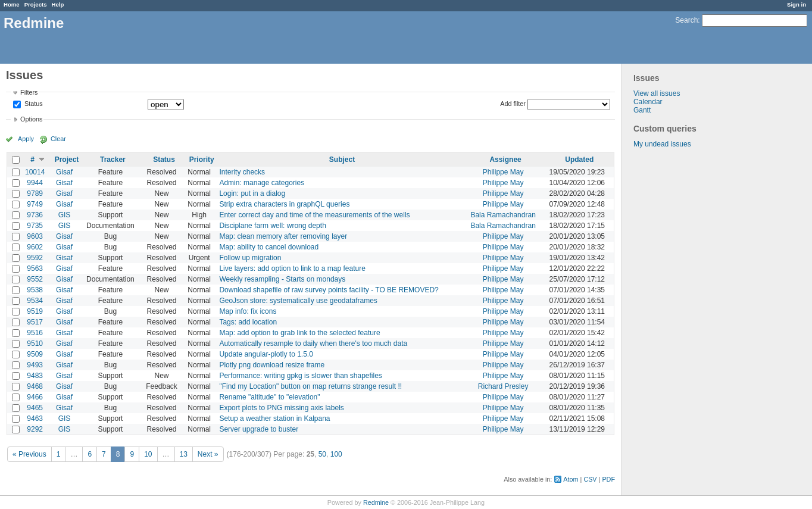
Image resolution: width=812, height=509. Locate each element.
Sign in (797, 4)
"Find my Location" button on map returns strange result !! (310, 386)
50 (322, 454)
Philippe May (503, 172)
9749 (35, 204)
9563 (35, 268)
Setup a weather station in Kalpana (274, 419)
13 (184, 454)
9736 (35, 215)
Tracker (113, 160)
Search (686, 20)
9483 (35, 376)
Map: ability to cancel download (269, 247)
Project (67, 160)
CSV (590, 479)
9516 (35, 333)
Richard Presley (503, 386)
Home (12, 4)
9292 (35, 429)
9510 (35, 344)
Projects (36, 4)
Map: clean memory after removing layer (283, 236)
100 (336, 454)
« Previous (29, 454)
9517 (35, 322)
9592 (35, 258)
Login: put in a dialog (252, 193)
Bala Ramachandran (503, 215)
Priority (202, 160)
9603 (35, 236)
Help (58, 4)
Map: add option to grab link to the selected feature (299, 333)
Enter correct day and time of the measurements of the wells (314, 215)
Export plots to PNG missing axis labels (281, 408)
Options (31, 119)
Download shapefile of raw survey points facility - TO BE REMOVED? (329, 290)
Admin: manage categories (262, 183)
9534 (35, 301)
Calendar (648, 102)
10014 (35, 172)
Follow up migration (250, 258)
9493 (35, 365)
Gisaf (64, 172)
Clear (58, 139)
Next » (208, 454)
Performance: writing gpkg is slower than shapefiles (300, 376)
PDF (608, 479)
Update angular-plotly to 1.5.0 (266, 354)
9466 (35, 397)
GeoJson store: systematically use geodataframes (298, 301)
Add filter (513, 104)
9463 (35, 419)
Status (33, 104)
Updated (579, 160)
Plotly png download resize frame (272, 365)
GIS (65, 215)
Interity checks (242, 172)
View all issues (657, 93)
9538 (35, 290)
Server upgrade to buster (259, 429)
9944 (35, 183)
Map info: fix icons (248, 311)
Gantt (642, 110)
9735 (35, 226)
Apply (26, 139)
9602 (35, 247)
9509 (35, 354)
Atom (571, 479)
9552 (35, 279)
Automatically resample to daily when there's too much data (313, 344)
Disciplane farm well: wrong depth (272, 226)
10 (148, 454)
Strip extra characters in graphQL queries (284, 204)
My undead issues (662, 144)
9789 (35, 193)
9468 (35, 386)
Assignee (505, 160)
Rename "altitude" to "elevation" (269, 397)
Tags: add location (248, 322)
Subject (342, 160)
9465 (35, 408)
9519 (35, 311)
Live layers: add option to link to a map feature (292, 268)
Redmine (376, 502)
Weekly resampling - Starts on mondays (282, 279)
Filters (29, 92)
